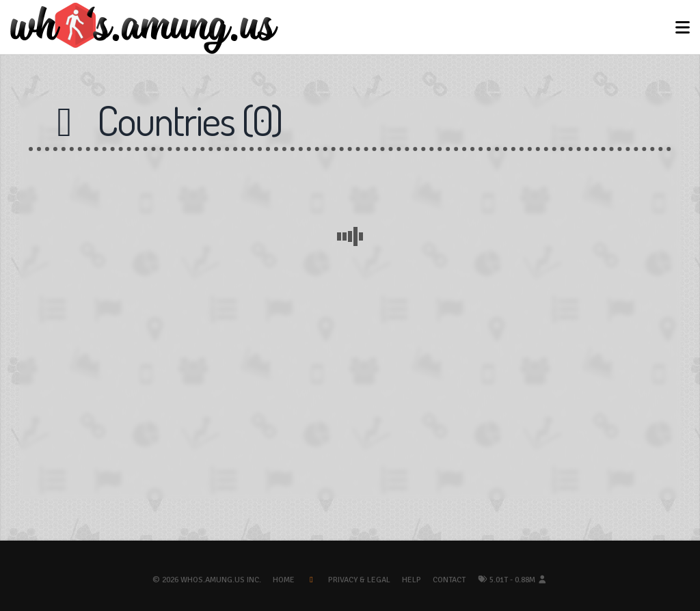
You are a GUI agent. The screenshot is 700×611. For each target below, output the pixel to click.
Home (284, 580)
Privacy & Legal (359, 580)
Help (412, 580)
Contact (449, 580)
